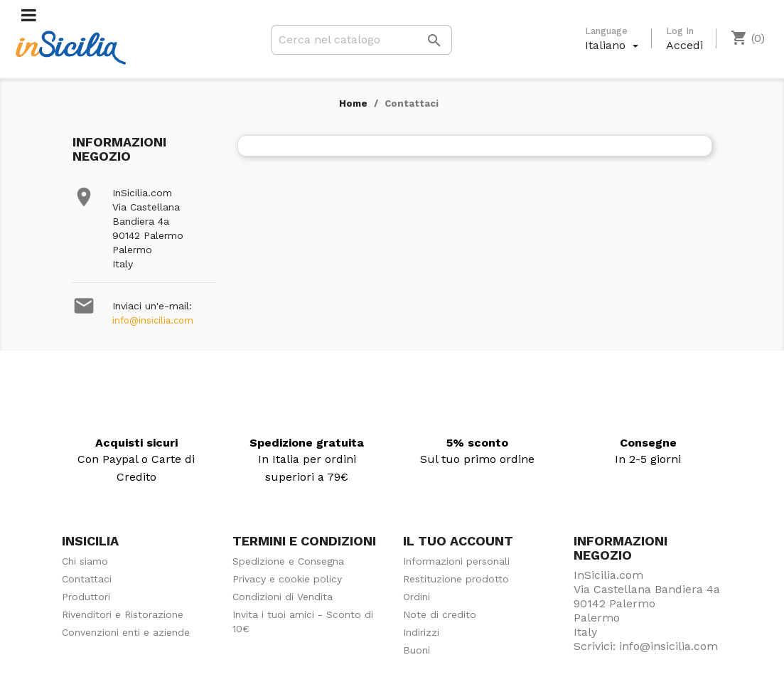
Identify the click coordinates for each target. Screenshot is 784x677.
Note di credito (440, 614)
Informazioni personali (456, 561)
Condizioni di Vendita (283, 597)
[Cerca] (361, 40)
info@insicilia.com (153, 320)
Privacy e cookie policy (287, 579)
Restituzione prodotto (456, 579)
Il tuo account (458, 541)
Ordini (417, 597)
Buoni (417, 650)
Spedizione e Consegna (288, 561)
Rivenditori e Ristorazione (123, 614)
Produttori (86, 597)
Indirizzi (421, 632)
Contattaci (87, 579)
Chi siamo (85, 561)
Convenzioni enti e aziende (126, 632)
